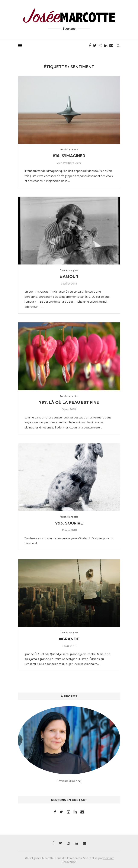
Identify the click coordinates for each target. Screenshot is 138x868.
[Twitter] (95, 46)
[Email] (111, 46)
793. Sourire (69, 523)
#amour (69, 277)
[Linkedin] (106, 46)
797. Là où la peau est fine (69, 402)
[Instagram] (100, 46)
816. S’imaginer (69, 156)
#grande (69, 639)
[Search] (118, 46)
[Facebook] (90, 46)
